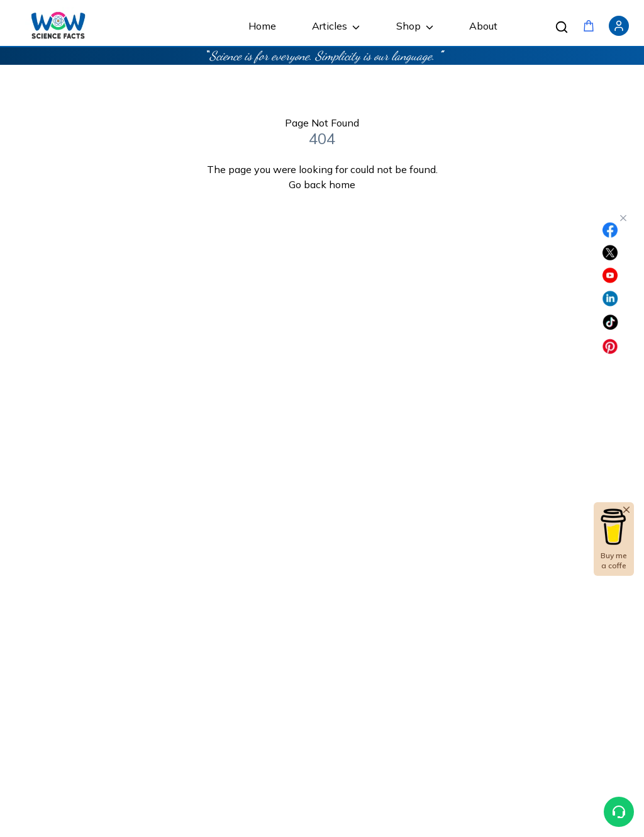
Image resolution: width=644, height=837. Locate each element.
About (483, 26)
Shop (415, 26)
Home (262, 26)
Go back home (322, 184)
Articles (336, 26)
